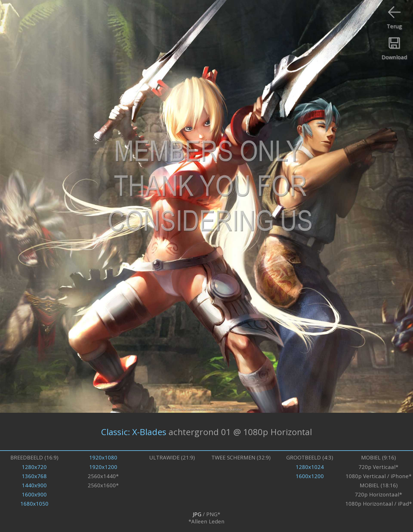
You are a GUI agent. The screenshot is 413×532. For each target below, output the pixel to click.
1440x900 (34, 485)
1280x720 (34, 467)
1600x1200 (310, 476)
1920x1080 (103, 457)
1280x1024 (310, 467)
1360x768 (34, 476)
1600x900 (34, 494)
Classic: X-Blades (134, 432)
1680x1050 (34, 503)
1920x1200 (103, 467)
